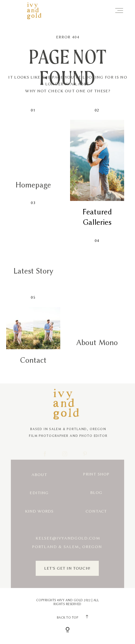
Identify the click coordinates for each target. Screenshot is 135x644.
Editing (39, 493)
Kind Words (39, 511)
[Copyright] (68, 630)
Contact (96, 511)
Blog (96, 493)
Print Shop (96, 474)
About (39, 475)
